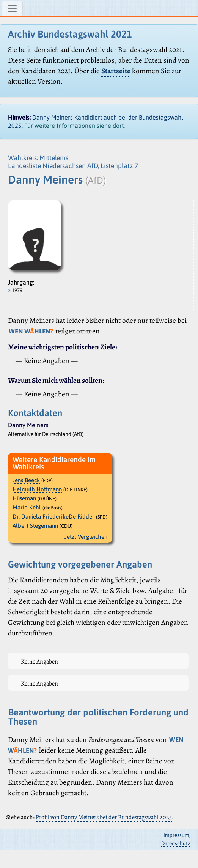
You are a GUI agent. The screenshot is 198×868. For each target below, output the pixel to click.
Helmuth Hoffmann (37, 489)
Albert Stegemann (35, 526)
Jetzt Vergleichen (86, 537)
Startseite (116, 71)
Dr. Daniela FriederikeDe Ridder (53, 517)
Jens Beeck (26, 480)
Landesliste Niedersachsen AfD (53, 166)
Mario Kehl (27, 507)
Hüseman (24, 498)
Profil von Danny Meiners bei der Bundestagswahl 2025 (104, 817)
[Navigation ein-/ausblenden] (12, 8)
